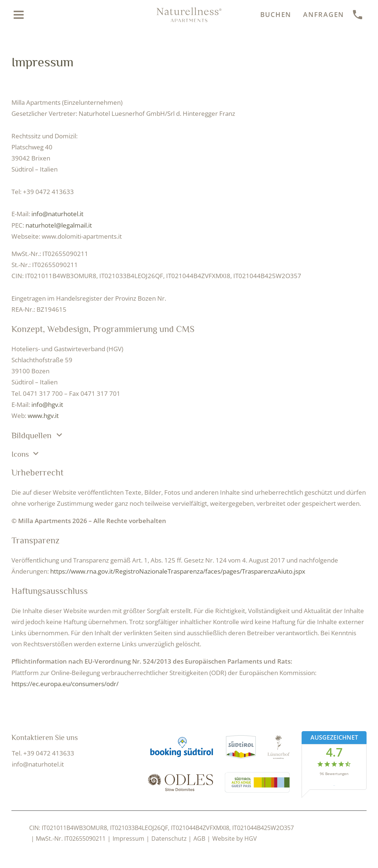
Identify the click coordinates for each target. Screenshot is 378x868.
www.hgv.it (43, 416)
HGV (251, 838)
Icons (26, 454)
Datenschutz (169, 838)
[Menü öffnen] (19, 15)
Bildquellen (38, 435)
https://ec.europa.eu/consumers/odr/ (65, 684)
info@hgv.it (47, 404)
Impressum (128, 838)
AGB (199, 838)
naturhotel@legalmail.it (59, 225)
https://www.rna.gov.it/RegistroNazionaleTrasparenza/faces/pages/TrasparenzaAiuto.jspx (178, 571)
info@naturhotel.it (57, 214)
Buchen (276, 14)
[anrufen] (358, 15)
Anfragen (324, 14)
